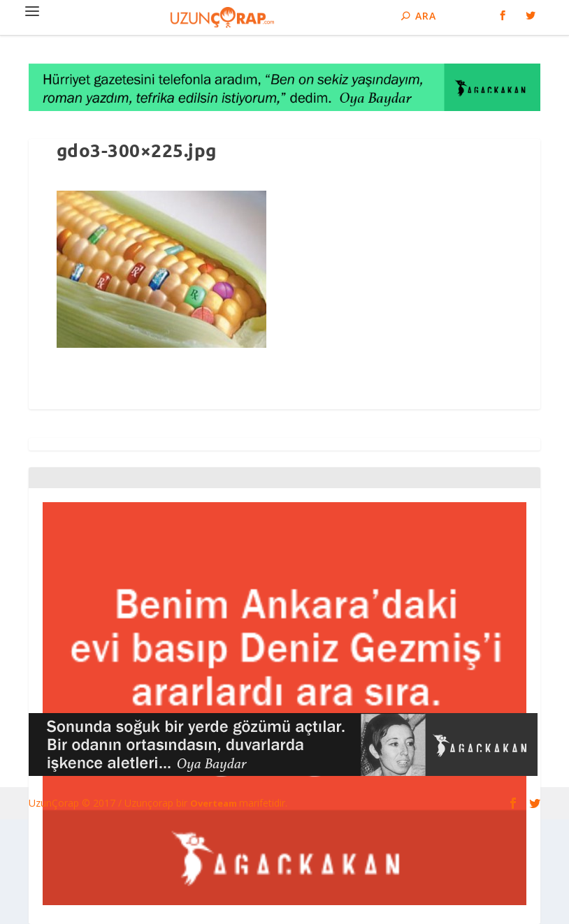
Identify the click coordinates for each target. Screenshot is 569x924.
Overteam (215, 803)
